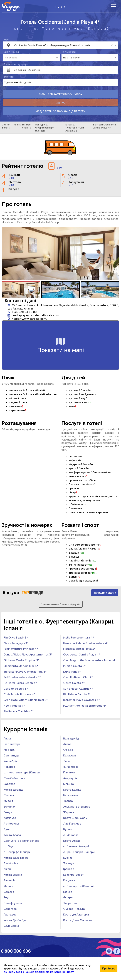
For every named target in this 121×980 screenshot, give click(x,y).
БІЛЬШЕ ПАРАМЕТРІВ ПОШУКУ (61, 94)
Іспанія (22, 29)
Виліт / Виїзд (11, 52)
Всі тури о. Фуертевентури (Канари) (45, 128)
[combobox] (62, 45)
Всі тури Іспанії (26, 126)
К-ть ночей (69, 52)
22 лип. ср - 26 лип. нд (27, 70)
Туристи (9, 77)
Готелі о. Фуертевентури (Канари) (74, 128)
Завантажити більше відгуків (61, 604)
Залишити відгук (105, 593)
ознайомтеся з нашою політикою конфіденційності (39, 972)
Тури (6, 40)
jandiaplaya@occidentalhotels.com (35, 315)
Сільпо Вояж (6, 126)
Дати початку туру (15, 64)
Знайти (61, 103)
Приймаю (109, 968)
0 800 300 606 (16, 951)
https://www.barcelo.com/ (30, 319)
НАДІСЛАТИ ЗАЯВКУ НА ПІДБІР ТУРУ (61, 111)
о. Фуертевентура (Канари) (72, 29)
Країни (17, 125)
